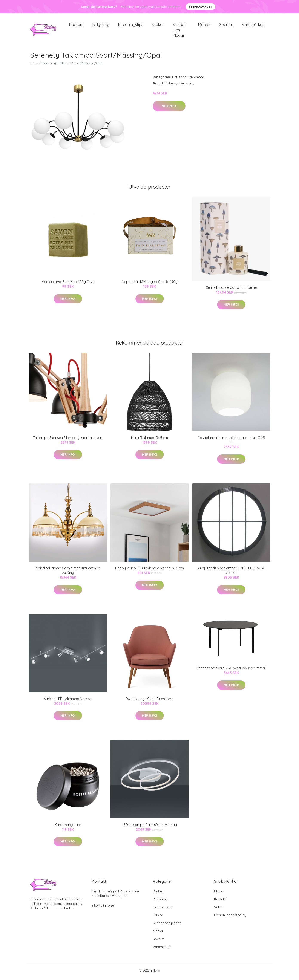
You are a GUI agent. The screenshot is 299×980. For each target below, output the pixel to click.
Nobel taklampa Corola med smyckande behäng (68, 573)
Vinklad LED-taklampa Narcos (68, 701)
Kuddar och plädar (179, 31)
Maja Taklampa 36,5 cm (149, 440)
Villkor (219, 909)
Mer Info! (169, 108)
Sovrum (226, 26)
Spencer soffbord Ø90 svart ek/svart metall (231, 670)
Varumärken (253, 26)
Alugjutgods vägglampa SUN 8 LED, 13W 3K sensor (231, 573)
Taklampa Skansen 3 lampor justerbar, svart (68, 440)
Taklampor (196, 79)
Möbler (204, 26)
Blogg (219, 893)
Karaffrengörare (68, 827)
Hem (34, 65)
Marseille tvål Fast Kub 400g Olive (68, 284)
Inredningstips (131, 26)
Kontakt (220, 901)
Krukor (158, 26)
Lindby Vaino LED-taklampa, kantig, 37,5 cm (149, 570)
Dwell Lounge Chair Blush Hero (149, 701)
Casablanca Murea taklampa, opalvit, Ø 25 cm (231, 442)
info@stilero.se (103, 907)
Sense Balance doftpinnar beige (231, 290)
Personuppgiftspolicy (230, 917)
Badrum (76, 26)
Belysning (101, 26)
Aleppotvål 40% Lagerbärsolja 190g (149, 284)
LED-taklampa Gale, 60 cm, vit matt (150, 827)
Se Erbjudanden (200, 7)
